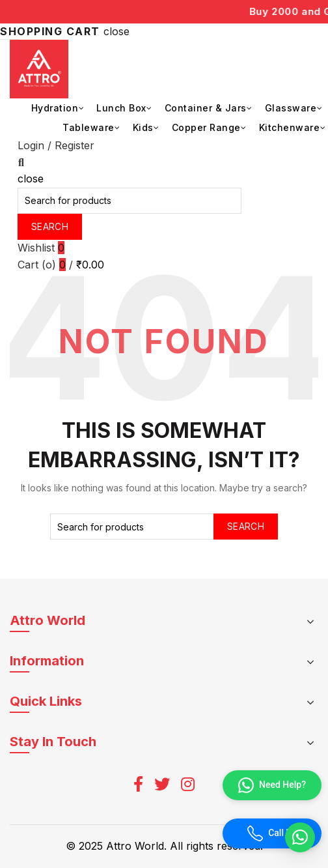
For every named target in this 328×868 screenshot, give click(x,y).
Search (50, 226)
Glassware (291, 108)
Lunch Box (121, 108)
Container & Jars (206, 108)
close (116, 31)
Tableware (89, 127)
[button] (300, 837)
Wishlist (41, 248)
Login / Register (56, 145)
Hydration (55, 108)
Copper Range (206, 127)
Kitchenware (290, 127)
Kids (143, 127)
